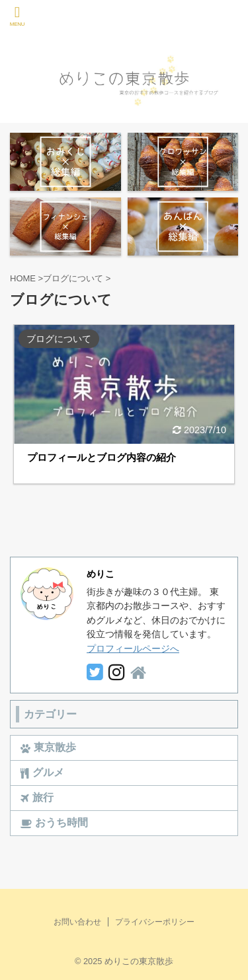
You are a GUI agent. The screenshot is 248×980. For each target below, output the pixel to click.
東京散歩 (48, 748)
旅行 (37, 798)
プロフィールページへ (133, 648)
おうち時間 (54, 823)
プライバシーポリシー (155, 922)
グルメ (42, 773)
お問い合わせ (77, 922)
